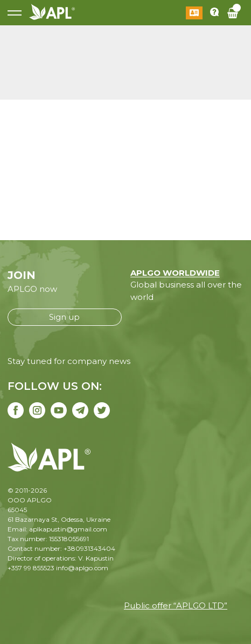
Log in (194, 13)
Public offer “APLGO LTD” (176, 605)
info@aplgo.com (82, 568)
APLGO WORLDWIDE (175, 273)
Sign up (64, 317)
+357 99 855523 (31, 568)
